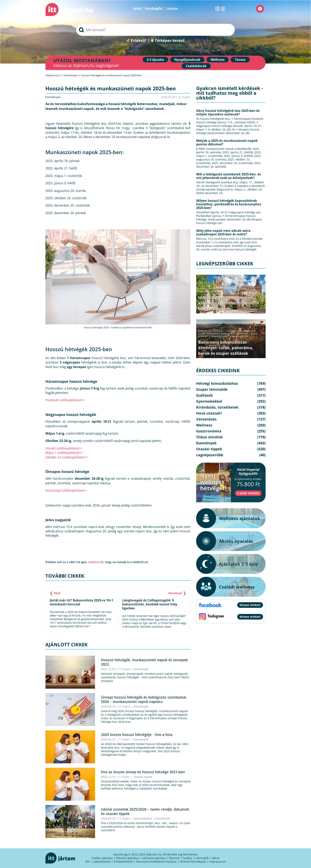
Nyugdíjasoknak (187, 60)
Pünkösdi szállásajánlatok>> (65, 400)
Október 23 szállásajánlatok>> (67, 457)
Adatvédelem (102, 862)
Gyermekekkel (143, 818)
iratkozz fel (96, 562)
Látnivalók (202, 858)
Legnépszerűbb (207, 291)
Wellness (218, 60)
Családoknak (196, 66)
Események (53, 97)
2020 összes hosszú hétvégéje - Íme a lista (137, 735)
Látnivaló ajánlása (154, 858)
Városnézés (206, 419)
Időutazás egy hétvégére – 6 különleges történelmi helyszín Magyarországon (228, 303)
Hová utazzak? (209, 413)
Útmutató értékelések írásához (156, 862)
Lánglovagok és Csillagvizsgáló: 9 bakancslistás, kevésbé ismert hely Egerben (150, 604)
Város (216, 858)
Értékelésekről (123, 862)
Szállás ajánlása (102, 858)
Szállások (204, 395)
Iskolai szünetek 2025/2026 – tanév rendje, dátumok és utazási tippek (145, 811)
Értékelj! (138, 41)
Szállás (187, 858)
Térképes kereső (170, 41)
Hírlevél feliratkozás (193, 862)
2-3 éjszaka (155, 60)
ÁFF (88, 862)
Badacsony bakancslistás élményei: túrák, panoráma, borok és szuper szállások (226, 348)
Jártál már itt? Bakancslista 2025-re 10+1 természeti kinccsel (82, 602)
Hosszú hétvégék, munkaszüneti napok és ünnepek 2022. (144, 662)
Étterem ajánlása (127, 858)
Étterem (174, 858)
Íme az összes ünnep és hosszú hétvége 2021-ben (143, 772)
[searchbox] (155, 30)
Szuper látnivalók (208, 289)
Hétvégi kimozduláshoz (240, 286)
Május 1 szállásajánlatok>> (64, 453)
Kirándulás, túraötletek (234, 289)
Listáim (172, 9)
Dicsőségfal (154, 9)
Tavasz (240, 60)
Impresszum (218, 862)
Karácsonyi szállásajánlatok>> (66, 490)
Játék (137, 9)
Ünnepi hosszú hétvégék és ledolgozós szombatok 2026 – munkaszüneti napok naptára (144, 699)
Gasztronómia (209, 431)
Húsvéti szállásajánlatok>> (64, 448)
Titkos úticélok (209, 437)
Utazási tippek (143, 777)
